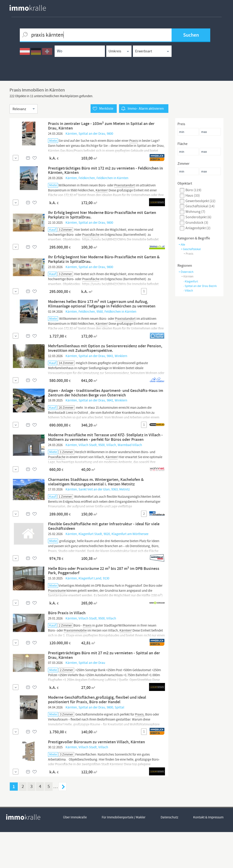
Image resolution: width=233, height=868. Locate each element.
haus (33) (193, 195)
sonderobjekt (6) (198, 217)
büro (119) (193, 190)
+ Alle (182, 245)
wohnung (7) (195, 212)
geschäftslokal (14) (200, 206)
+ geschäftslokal (191, 249)
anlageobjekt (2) (198, 228)
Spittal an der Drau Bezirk (200, 286)
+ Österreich (186, 272)
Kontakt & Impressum (209, 853)
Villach (188, 291)
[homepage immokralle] (28, 8)
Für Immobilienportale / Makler (124, 853)
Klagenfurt (191, 281)
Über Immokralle (75, 853)
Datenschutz (170, 853)
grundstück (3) (197, 223)
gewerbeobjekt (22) (200, 201)
